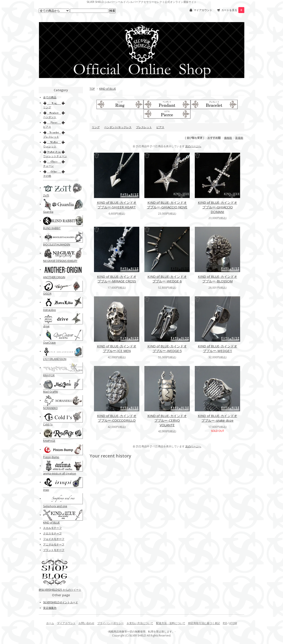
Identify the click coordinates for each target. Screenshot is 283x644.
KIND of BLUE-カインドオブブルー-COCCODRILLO (117, 418)
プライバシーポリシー (111, 623)
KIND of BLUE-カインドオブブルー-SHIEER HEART (117, 205)
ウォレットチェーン (55, 156)
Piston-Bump (51, 457)
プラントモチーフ (54, 550)
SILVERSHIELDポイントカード (61, 602)
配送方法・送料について (171, 623)
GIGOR (47, 294)
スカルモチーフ (52, 528)
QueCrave (49, 343)
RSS (225, 623)
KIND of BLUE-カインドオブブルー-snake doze (218, 418)
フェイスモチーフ (54, 539)
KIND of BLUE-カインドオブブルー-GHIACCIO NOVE (167, 205)
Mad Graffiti (51, 392)
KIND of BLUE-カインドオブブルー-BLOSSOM (218, 279)
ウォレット (50, 146)
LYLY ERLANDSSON (55, 359)
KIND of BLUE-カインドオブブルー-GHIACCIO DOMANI (218, 207)
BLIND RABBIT (52, 228)
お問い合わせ (86, 623)
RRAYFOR (49, 375)
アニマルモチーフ (54, 544)
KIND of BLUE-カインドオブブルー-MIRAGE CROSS (117, 279)
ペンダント (50, 117)
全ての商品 (50, 97)
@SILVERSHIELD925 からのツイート (60, 590)
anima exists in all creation (60, 473)
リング (96, 127)
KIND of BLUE (108, 89)
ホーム (50, 623)
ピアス (160, 127)
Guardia (48, 212)
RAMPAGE (49, 441)
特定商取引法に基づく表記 (204, 623)
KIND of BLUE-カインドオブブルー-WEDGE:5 (167, 348)
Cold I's (48, 424)
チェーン (48, 166)
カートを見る (233, 10)
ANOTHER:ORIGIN (54, 277)
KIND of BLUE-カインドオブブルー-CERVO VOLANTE (167, 420)
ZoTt (46, 195)
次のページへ (193, 146)
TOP (92, 89)
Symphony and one (55, 506)
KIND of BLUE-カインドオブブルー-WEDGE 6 (167, 279)
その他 (47, 176)
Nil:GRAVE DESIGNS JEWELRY (60, 261)
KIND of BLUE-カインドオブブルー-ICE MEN (117, 348)
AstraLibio (50, 310)
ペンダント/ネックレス (118, 127)
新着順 (239, 138)
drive (46, 326)
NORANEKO (50, 408)
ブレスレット (144, 127)
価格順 (228, 138)
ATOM (233, 623)
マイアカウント (203, 10)
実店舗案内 (50, 608)
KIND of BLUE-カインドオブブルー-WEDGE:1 (218, 348)
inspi (46, 490)
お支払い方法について (140, 623)
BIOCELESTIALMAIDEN (57, 245)
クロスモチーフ (52, 533)
